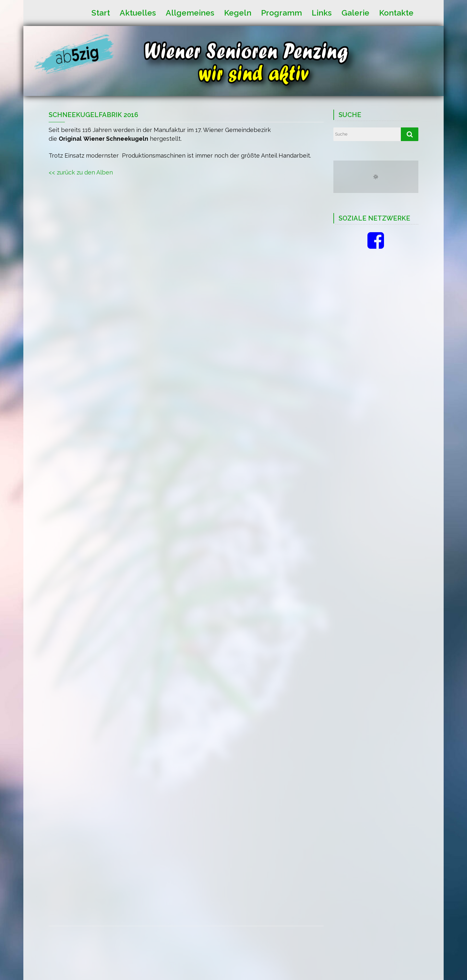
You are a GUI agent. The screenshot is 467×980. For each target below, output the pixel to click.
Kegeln (238, 12)
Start (101, 12)
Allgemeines (190, 12)
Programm (281, 12)
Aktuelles (138, 12)
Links (322, 12)
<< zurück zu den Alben (81, 172)
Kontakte (396, 12)
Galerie (355, 12)
